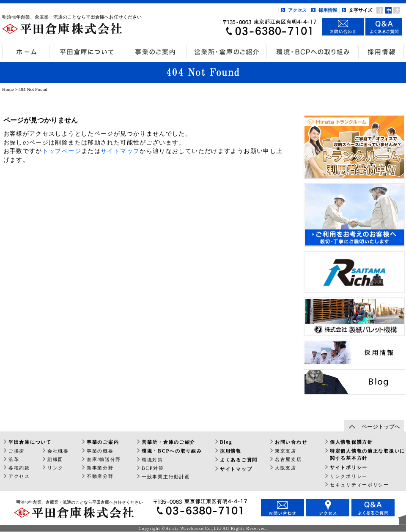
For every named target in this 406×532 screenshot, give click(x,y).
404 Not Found (33, 89)
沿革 (14, 459)
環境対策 (152, 460)
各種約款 (19, 468)
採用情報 (328, 10)
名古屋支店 (288, 459)
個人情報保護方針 (351, 442)
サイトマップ (120, 151)
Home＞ (10, 89)
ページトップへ (381, 427)
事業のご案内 (103, 442)
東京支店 (286, 451)
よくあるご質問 (239, 460)
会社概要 (58, 451)
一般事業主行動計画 (166, 477)
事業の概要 (100, 451)
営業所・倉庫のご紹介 (169, 442)
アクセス (297, 10)
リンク (55, 468)
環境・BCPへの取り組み (172, 451)
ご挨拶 (16, 451)
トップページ (62, 151)
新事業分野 (100, 468)
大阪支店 (286, 468)
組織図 (55, 459)
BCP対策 (153, 468)
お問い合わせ (291, 442)
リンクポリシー (349, 476)
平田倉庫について (30, 442)
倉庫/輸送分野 (104, 459)
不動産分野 (100, 476)
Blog (226, 442)
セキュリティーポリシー (359, 485)
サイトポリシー (349, 467)
